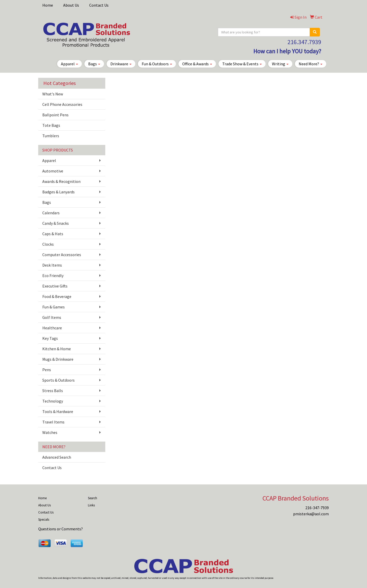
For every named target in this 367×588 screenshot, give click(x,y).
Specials (44, 520)
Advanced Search (57, 457)
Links (91, 505)
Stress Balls (53, 391)
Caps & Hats (53, 234)
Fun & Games (54, 307)
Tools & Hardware (58, 411)
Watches (50, 432)
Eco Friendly (53, 276)
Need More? (311, 64)
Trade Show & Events (242, 64)
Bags (94, 64)
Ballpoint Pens (55, 115)
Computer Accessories (62, 255)
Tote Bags (51, 125)
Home (48, 5)
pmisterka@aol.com (311, 514)
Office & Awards (197, 64)
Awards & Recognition (61, 181)
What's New (53, 94)
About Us (71, 5)
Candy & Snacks (56, 223)
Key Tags (50, 338)
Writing (280, 64)
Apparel (69, 64)
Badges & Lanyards (58, 192)
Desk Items (52, 265)
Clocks (48, 244)
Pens (47, 370)
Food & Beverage (57, 296)
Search (93, 498)
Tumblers (51, 136)
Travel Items (53, 422)
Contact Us (99, 5)
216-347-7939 (317, 508)
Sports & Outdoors (58, 380)
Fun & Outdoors (157, 64)
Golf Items (52, 317)
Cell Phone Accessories (62, 104)
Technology (53, 401)
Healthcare (52, 328)
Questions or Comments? (61, 529)
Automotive (53, 171)
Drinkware (121, 64)
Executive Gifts (55, 286)
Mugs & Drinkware (58, 359)
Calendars (51, 213)
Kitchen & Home (57, 349)
